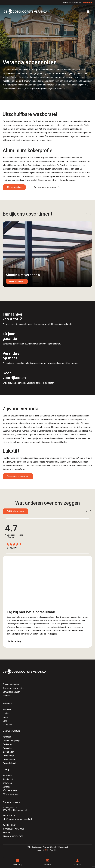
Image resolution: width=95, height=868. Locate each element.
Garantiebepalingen (11, 692)
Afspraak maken (14, 187)
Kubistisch (7, 725)
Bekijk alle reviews (15, 511)
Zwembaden (8, 752)
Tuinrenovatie (9, 759)
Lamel (5, 717)
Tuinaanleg (7, 748)
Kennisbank (8, 779)
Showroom (7, 783)
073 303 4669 (9, 815)
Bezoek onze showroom (18, 476)
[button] (86, 214)
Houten (6, 713)
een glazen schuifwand (52, 169)
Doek (5, 721)
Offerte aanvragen (11, 794)
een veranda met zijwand (54, 420)
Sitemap (6, 696)
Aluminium (7, 709)
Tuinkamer (7, 744)
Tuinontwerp (8, 756)
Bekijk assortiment (17, 281)
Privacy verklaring (11, 684)
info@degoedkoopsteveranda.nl (17, 819)
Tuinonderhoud (9, 763)
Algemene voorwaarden (13, 688)
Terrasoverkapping (11, 741)
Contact (6, 787)
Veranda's (7, 737)
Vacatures (7, 775)
